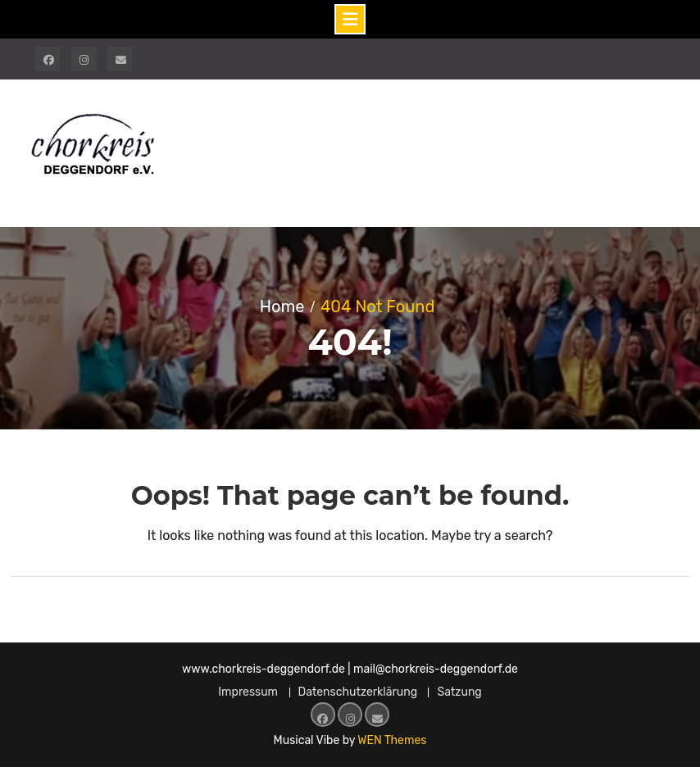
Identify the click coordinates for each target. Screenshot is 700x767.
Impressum (248, 692)
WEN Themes (392, 740)
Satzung (459, 692)
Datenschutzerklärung (358, 692)
